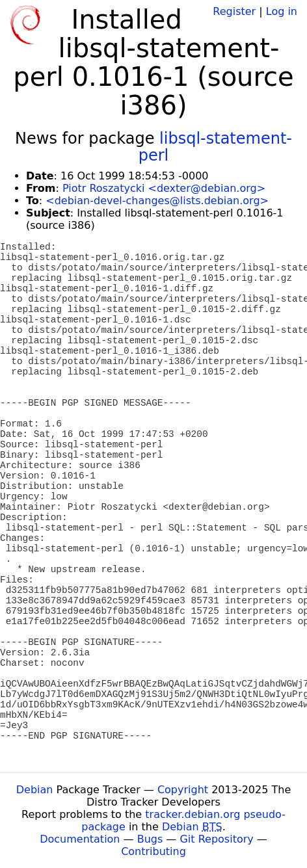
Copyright (183, 790)
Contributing (153, 851)
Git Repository (216, 839)
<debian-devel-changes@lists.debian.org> (157, 201)
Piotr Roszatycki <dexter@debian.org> (164, 188)
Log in (282, 11)
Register (234, 11)
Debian (35, 790)
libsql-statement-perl (215, 147)
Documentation (80, 839)
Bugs (150, 839)
